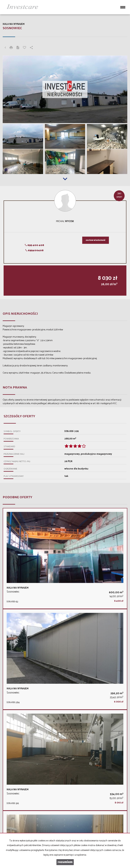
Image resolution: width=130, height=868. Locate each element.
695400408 (34, 251)
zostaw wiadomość (96, 240)
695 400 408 (34, 245)
